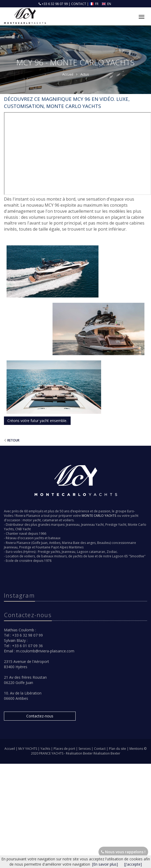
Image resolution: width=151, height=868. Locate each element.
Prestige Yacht (116, 525)
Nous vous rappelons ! (123, 852)
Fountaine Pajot (47, 547)
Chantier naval (16, 534)
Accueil (10, 749)
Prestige (25, 547)
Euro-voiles (14, 552)
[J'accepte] (133, 864)
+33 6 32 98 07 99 (54, 4)
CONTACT (79, 4)
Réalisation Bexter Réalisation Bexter (93, 753)
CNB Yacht (23, 529)
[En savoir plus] (105, 864)
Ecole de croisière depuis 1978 (29, 561)
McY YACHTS (28, 749)
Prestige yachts (49, 552)
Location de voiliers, (21, 556)
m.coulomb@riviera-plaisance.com (45, 651)
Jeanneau (73, 525)
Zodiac (112, 552)
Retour (13, 440)
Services (85, 749)
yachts (39, 538)
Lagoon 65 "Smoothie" (129, 556)
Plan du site (118, 749)
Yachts (46, 749)
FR (94, 4)
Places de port (65, 749)
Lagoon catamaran (91, 552)
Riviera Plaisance (28, 516)
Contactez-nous (40, 716)
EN (107, 4)
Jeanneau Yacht (92, 525)
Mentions (137, 749)
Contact (100, 749)
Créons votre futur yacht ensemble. (37, 421)
